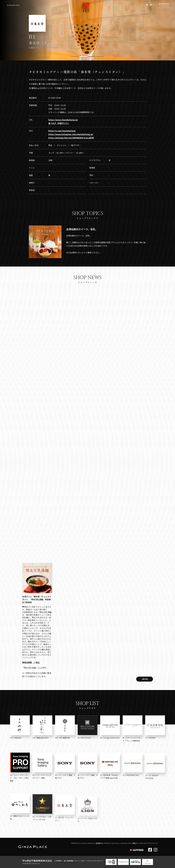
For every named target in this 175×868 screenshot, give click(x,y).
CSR (82, 861)
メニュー (164, 5)
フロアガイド (75, 843)
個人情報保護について (71, 861)
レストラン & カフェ (88, 843)
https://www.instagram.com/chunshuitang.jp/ (71, 134)
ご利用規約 (58, 861)
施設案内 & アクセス (102, 843)
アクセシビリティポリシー (95, 861)
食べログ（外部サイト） (59, 123)
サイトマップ (153, 843)
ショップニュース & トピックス (121, 843)
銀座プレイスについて (140, 843)
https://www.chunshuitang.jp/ (63, 120)
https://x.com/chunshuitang (62, 131)
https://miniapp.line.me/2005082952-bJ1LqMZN (71, 138)
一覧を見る (145, 679)
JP (149, 5)
